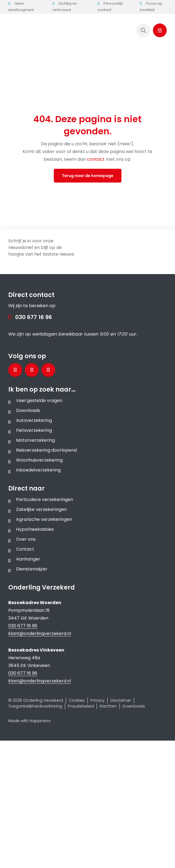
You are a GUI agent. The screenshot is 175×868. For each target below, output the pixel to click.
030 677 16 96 (34, 317)
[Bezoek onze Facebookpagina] (15, 370)
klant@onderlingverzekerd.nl (40, 633)
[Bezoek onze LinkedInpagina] (32, 370)
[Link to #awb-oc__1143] (160, 30)
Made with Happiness (29, 721)
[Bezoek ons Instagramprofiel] (48, 370)
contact (96, 159)
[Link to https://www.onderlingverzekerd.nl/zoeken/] (143, 30)
